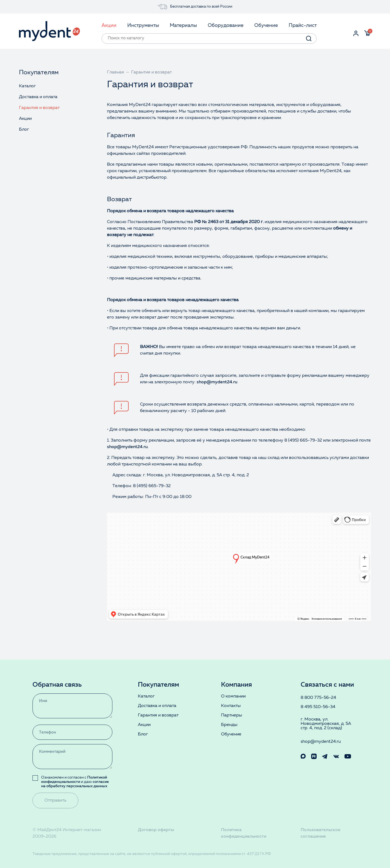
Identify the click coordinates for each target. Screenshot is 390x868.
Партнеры (232, 715)
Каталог (27, 86)
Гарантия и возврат (39, 108)
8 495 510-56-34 (318, 707)
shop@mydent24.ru (217, 382)
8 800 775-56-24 (318, 698)
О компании (233, 696)
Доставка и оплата (38, 97)
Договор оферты (156, 830)
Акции (25, 119)
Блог (24, 130)
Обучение (231, 734)
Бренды (229, 725)
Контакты (231, 706)
